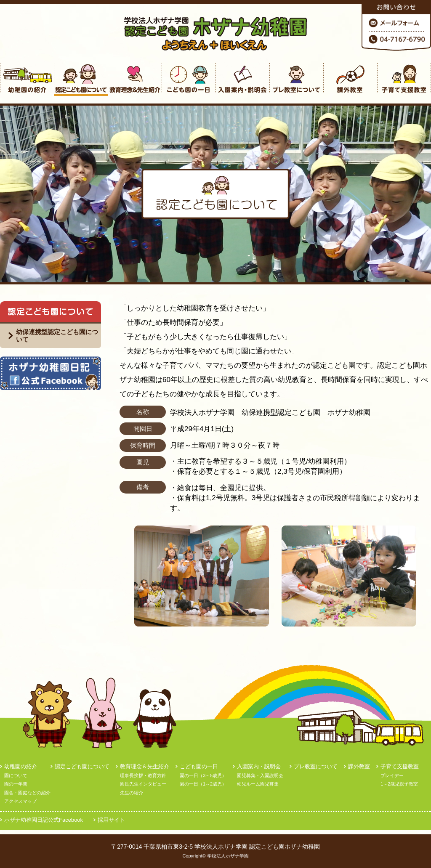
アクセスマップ (20, 801)
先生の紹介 (132, 793)
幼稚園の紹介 (21, 766)
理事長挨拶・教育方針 (143, 775)
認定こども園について (82, 766)
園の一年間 (16, 784)
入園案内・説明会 (259, 766)
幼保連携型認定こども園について (57, 336)
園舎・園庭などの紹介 (27, 793)
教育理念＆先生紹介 (145, 766)
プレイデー (392, 775)
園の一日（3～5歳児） (203, 775)
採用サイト (111, 820)
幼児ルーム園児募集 (258, 784)
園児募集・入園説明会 (260, 775)
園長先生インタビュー (143, 784)
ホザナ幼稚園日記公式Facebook (44, 820)
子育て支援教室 (400, 766)
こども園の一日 (199, 766)
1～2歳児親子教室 (399, 784)
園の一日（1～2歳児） (203, 784)
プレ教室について (316, 766)
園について (16, 775)
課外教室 (359, 766)
